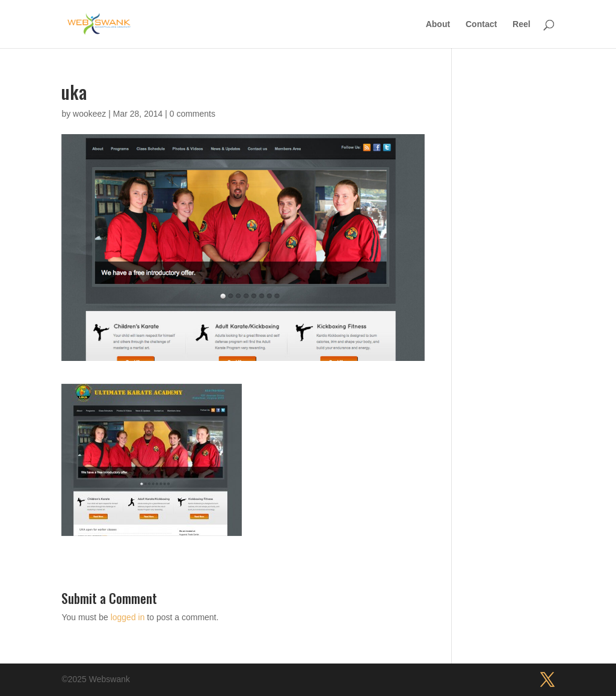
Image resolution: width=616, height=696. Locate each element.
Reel (522, 24)
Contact (481, 24)
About (438, 24)
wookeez (89, 114)
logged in (128, 617)
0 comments (192, 114)
